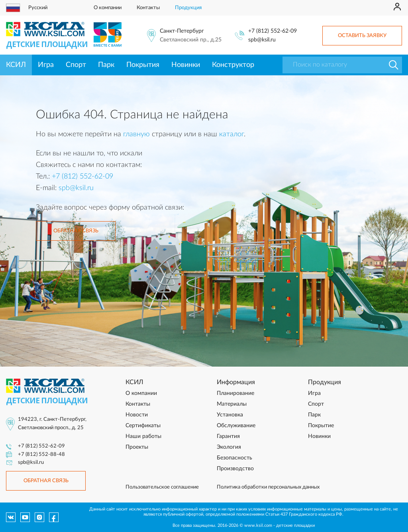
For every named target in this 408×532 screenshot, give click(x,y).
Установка (230, 415)
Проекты (137, 447)
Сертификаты (143, 426)
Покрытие (321, 426)
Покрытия (143, 65)
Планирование (235, 393)
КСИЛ (16, 65)
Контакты (148, 8)
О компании (108, 8)
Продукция (188, 8)
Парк (106, 65)
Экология (229, 447)
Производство (235, 469)
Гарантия (228, 436)
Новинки (186, 65)
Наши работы (143, 436)
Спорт (76, 65)
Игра (46, 65)
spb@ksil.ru (262, 40)
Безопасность (234, 458)
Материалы (232, 404)
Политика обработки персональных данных (268, 487)
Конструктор (233, 65)
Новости (137, 415)
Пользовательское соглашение (162, 487)
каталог (231, 134)
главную (136, 134)
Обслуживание (236, 426)
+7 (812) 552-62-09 (273, 31)
